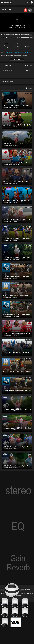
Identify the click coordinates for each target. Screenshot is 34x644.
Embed (27, 45)
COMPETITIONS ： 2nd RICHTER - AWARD (16, 52)
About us (23, 593)
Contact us (30, 593)
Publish (28, 71)
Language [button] (17, 596)
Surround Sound (7, 45)
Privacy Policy (14, 593)
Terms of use (5, 593)
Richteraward (6, 9)
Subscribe (25, 10)
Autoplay (31, 88)
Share (17, 45)
